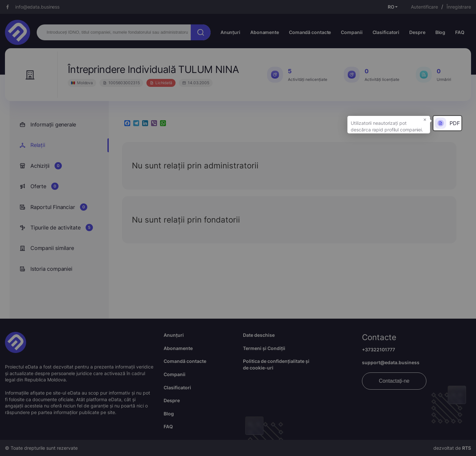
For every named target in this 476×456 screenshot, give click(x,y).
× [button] (425, 119)
